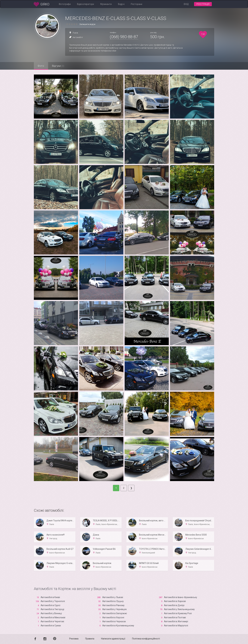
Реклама (74, 639)
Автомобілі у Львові (113, 597)
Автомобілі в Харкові (175, 601)
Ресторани (136, 4)
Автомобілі (78, 37)
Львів (75, 33)
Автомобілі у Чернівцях (115, 609)
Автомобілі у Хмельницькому (179, 609)
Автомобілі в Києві (50, 597)
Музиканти (106, 4)
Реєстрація (203, 4)
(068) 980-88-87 (124, 37)
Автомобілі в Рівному (113, 605)
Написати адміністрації (113, 639)
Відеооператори (85, 4)
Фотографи (65, 4)
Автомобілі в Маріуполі (176, 626)
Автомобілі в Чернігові (52, 621)
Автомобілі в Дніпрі (174, 605)
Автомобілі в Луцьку (113, 601)
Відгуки (58, 66)
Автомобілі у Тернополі (53, 601)
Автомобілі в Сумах (51, 626)
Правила (90, 639)
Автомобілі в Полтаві (175, 617)
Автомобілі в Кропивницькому (118, 626)
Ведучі (121, 4)
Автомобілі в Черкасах (114, 621)
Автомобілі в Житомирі (176, 621)
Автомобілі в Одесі (50, 605)
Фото (41, 66)
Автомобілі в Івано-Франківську (181, 597)
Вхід (186, 4)
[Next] (131, 488)
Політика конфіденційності (146, 639)
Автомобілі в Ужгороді (52, 609)
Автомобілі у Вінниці (51, 613)
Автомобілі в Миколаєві (53, 617)
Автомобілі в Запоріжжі (115, 613)
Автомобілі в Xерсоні (113, 617)
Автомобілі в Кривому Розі (178, 613)
